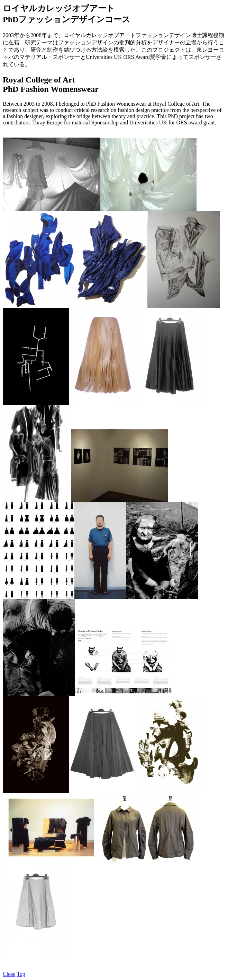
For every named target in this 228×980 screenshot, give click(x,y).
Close (9, 974)
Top (21, 974)
